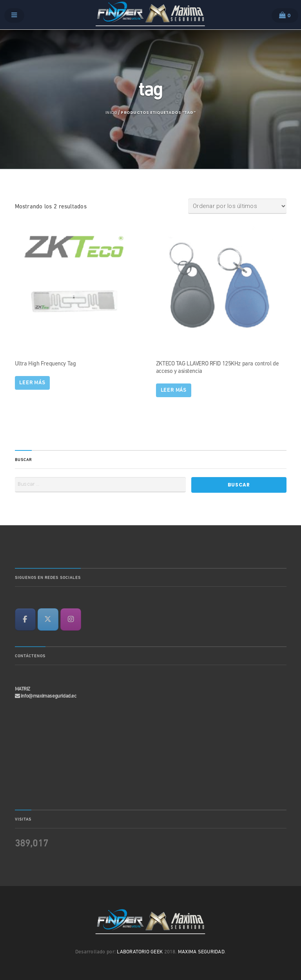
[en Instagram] (71, 619)
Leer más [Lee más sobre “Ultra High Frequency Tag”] (32, 383)
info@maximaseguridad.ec (49, 696)
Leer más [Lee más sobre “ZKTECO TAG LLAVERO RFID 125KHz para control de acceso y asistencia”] (174, 390)
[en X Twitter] (48, 619)
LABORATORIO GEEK (140, 952)
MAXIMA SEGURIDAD (201, 952)
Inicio (111, 113)
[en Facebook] (25, 619)
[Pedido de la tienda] (237, 206)
